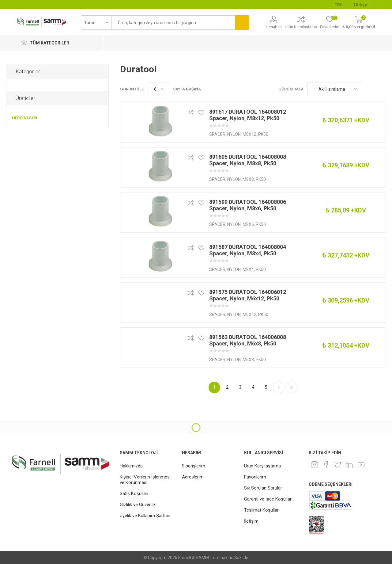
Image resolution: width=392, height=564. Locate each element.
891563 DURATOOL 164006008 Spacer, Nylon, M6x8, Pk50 (248, 340)
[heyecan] (338, 465)
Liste (381, 89)
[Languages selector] (363, 5)
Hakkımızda (131, 466)
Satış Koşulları (134, 493)
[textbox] (173, 23)
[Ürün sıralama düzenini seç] (335, 89)
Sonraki (279, 387)
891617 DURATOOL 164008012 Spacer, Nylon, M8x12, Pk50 (248, 115)
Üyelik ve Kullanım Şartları (145, 516)
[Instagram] (315, 465)
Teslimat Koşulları (262, 510)
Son (292, 387)
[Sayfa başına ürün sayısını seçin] (158, 89)
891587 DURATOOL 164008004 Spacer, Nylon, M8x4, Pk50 (248, 250)
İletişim (251, 521)
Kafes (370, 89)
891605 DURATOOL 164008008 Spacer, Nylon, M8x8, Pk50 (248, 160)
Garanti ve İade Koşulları (268, 499)
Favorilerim (255, 477)
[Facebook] (326, 465)
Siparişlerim (194, 466)
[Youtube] (361, 465)
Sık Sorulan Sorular (263, 488)
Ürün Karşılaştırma (301, 27)
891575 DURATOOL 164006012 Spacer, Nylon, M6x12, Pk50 (248, 295)
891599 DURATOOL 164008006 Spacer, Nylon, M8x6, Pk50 (248, 205)
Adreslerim (193, 477)
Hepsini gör (24, 118)
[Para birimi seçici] (341, 5)
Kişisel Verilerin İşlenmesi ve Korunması (145, 480)
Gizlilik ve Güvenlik (138, 505)
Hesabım (274, 27)
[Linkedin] (349, 465)
